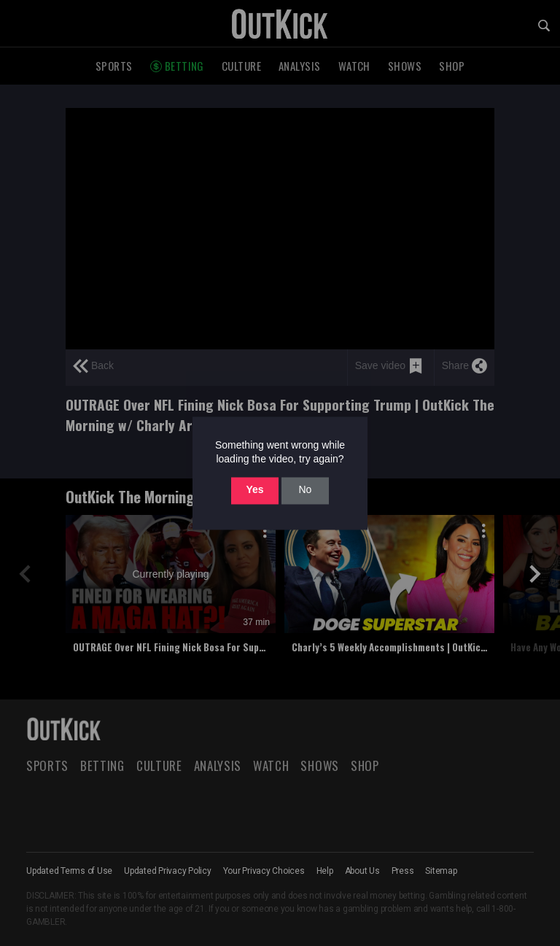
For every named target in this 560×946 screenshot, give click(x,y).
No (305, 490)
